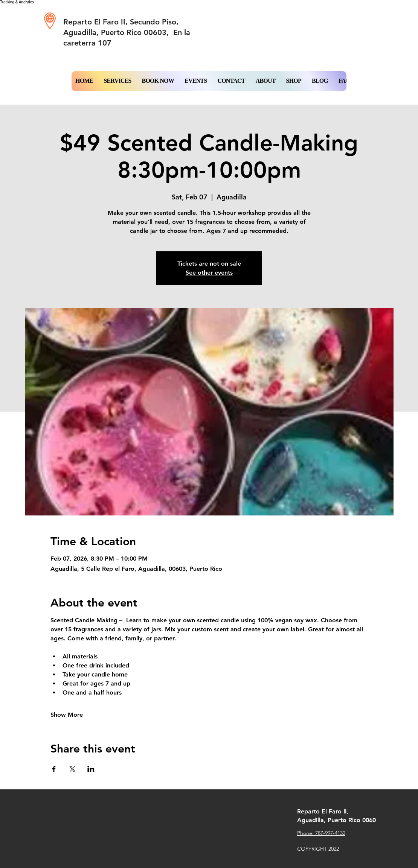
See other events (209, 273)
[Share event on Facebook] (54, 769)
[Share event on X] (72, 769)
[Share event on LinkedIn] (91, 769)
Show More (67, 715)
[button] (158, 81)
